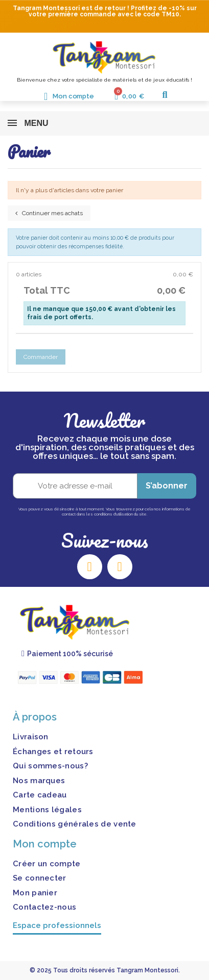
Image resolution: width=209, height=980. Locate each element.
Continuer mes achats (49, 213)
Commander (41, 357)
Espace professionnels (57, 925)
